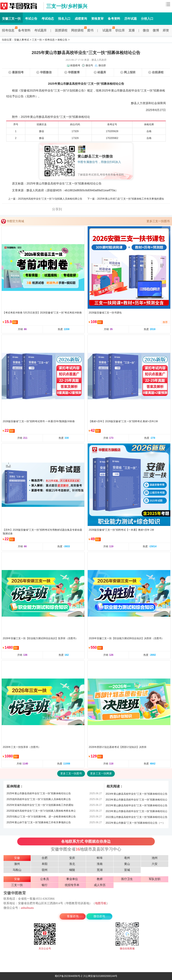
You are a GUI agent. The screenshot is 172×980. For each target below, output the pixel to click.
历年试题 (131, 19)
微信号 (89, 65)
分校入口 (147, 19)
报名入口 (64, 19)
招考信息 (9, 30)
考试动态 (48, 19)
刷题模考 (75, 65)
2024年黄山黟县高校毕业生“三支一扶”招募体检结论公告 (136, 794)
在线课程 (158, 72)
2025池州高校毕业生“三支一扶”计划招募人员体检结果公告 (50, 199)
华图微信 (46, 72)
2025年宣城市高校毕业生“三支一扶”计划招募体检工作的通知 (40, 805)
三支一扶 (37, 40)
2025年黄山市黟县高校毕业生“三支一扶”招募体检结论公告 (39, 793)
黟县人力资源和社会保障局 (148, 103)
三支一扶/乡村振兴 (67, 6)
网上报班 (130, 72)
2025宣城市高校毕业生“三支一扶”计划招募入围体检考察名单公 (41, 811)
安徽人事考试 (22, 40)
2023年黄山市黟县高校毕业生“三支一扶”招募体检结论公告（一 (136, 812)
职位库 (120, 30)
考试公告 (31, 19)
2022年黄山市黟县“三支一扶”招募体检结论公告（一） (135, 823)
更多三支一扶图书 (158, 221)
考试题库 (40, 30)
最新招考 (18, 72)
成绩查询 (81, 19)
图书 (90, 30)
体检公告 (62, 40)
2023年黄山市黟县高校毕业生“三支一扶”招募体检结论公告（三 (136, 800)
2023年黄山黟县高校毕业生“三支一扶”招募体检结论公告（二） (136, 806)
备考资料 (114, 19)
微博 (156, 30)
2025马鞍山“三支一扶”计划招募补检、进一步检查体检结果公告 (41, 817)
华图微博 (74, 72)
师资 (166, 30)
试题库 (108, 30)
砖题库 (102, 72)
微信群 (102, 65)
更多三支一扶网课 (101, 773)
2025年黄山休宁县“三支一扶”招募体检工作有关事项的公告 (39, 822)
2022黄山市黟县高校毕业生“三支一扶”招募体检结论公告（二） (136, 818)
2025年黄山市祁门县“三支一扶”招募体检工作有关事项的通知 (131, 199)
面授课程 (61, 30)
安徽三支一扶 (21, 6)
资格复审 (97, 19)
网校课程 (78, 30)
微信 (146, 30)
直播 (132, 30)
